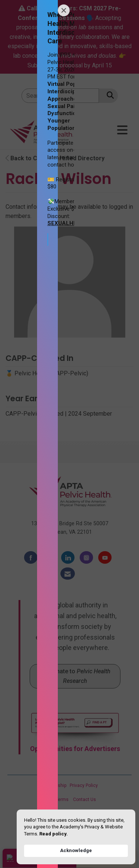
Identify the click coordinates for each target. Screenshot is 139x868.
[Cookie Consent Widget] (76, 837)
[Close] (64, 10)
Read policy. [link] (54, 834)
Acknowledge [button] (76, 850)
